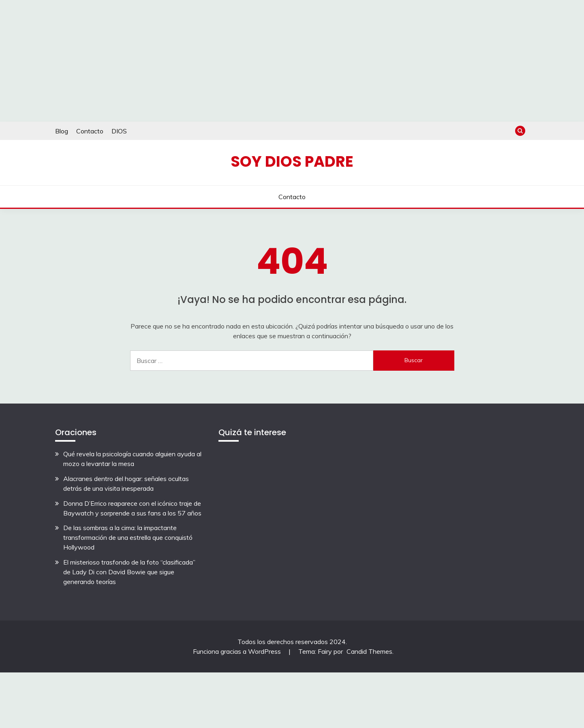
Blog (62, 131)
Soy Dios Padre (292, 161)
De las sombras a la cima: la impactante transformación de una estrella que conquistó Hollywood (128, 537)
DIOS (119, 131)
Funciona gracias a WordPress (238, 651)
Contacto (90, 131)
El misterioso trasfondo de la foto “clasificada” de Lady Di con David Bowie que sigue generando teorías (129, 572)
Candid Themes (369, 651)
